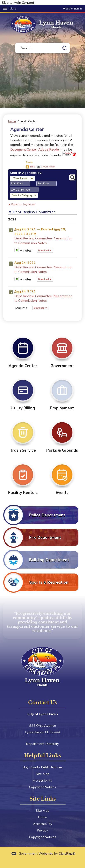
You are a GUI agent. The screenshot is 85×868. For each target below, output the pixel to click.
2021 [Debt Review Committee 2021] (12, 219)
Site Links (43, 799)
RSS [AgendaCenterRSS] (33, 167)
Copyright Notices (43, 787)
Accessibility (43, 780)
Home (12, 121)
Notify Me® (48, 167)
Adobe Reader (49, 149)
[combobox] (20, 184)
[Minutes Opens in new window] (17, 251)
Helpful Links (43, 756)
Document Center (24, 149)
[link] (72, 9)
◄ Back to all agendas (22, 204)
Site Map (43, 774)
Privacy (42, 830)
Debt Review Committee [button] (34, 212)
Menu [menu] (13, 8)
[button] (65, 48)
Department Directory (42, 744)
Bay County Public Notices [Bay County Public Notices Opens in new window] (43, 767)
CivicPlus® (67, 853)
